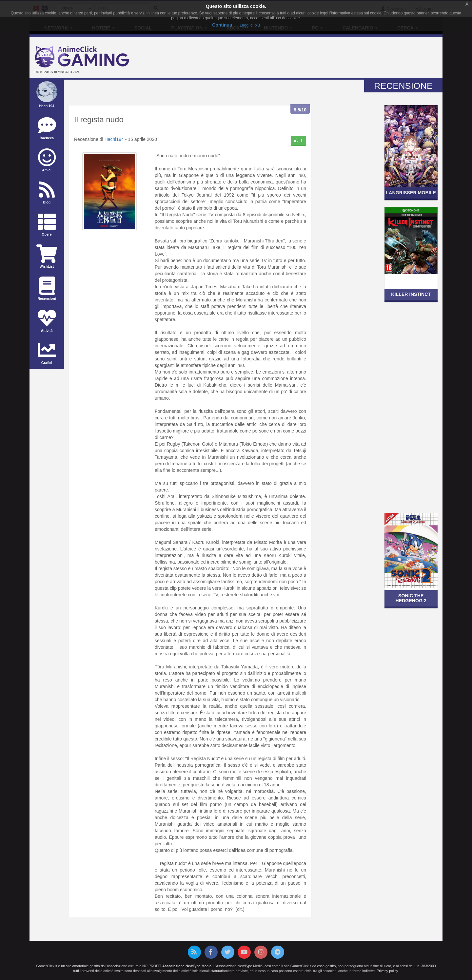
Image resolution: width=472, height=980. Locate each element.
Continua (222, 25)
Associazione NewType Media (187, 966)
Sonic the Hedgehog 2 (411, 598)
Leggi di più (250, 25)
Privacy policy (387, 971)
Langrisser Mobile (411, 193)
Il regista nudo (99, 119)
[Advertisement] (305, 58)
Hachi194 (114, 139)
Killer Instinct (411, 294)
